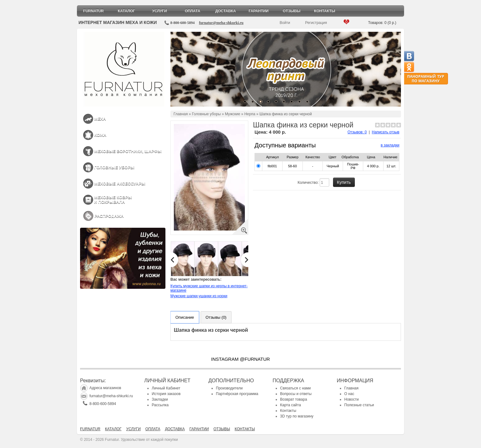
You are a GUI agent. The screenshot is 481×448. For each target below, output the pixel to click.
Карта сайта (291, 405)
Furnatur (93, 11)
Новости (351, 399)
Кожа (100, 135)
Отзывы (292, 11)
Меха (100, 119)
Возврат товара (294, 399)
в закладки (390, 145)
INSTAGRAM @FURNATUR (241, 359)
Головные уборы (114, 167)
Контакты (324, 11)
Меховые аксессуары (120, 184)
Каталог (126, 11)
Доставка (226, 11)
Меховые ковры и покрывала (113, 200)
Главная (181, 114)
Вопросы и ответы (296, 394)
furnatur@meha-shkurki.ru (221, 23)
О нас (349, 394)
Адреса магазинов (105, 388)
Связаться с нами (295, 388)
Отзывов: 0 (357, 132)
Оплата (193, 11)
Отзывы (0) (216, 317)
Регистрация (316, 23)
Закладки (160, 399)
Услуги (159, 11)
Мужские (233, 114)
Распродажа (109, 216)
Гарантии (259, 11)
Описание (185, 317)
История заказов (166, 394)
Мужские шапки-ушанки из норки (199, 296)
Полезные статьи (359, 405)
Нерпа (250, 114)
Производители (229, 388)
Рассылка (160, 405)
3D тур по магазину (297, 416)
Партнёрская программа (237, 394)
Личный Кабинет (166, 388)
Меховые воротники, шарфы (128, 151)
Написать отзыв (386, 132)
